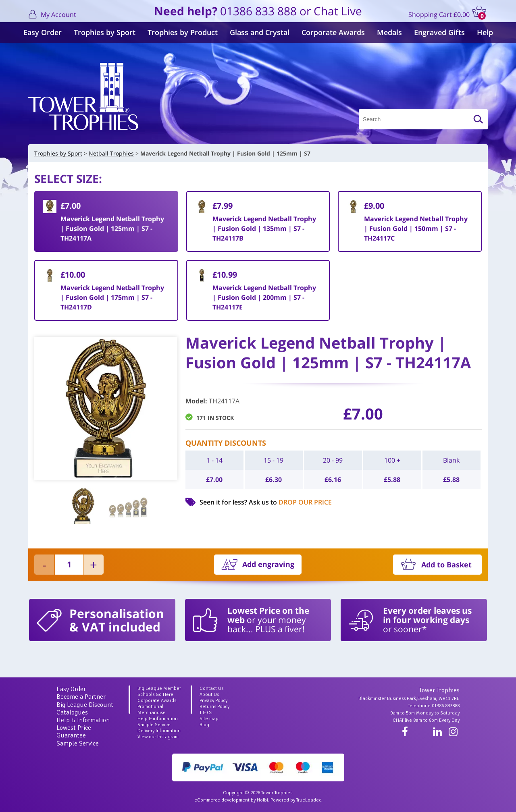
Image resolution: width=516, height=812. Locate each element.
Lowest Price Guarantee (74, 732)
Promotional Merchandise (152, 710)
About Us (209, 695)
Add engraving (268, 564)
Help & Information (83, 720)
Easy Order (43, 32)
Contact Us (211, 688)
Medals (389, 32)
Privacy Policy (213, 701)
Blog (204, 725)
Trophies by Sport (105, 32)
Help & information (158, 719)
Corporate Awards (333, 32)
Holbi (262, 800)
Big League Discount (85, 705)
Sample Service (78, 743)
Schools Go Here (155, 695)
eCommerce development (222, 800)
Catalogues (72, 712)
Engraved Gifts (439, 32)
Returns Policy (214, 707)
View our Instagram (158, 737)
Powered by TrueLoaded (296, 800)
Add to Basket (446, 565)
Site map (209, 719)
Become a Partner (81, 697)
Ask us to (290, 502)
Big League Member (159, 688)
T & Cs (206, 713)
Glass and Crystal (260, 32)
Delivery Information (159, 731)
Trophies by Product (183, 32)
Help (485, 32)
